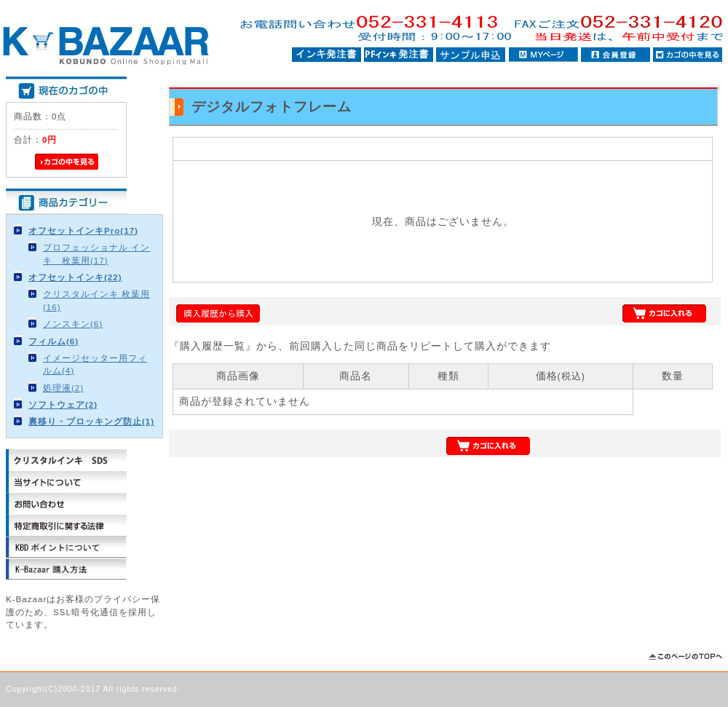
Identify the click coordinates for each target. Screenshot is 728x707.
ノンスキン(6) (73, 324)
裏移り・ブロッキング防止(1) (91, 421)
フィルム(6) (54, 341)
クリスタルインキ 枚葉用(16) (96, 300)
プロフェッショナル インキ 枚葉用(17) (96, 253)
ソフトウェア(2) (63, 404)
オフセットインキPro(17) (83, 230)
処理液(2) (63, 388)
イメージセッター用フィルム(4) (95, 364)
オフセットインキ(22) (75, 277)
